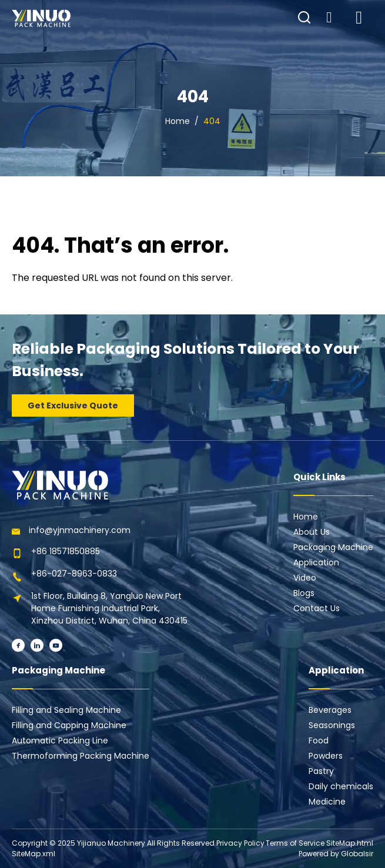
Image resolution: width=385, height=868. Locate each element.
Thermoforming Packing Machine (81, 756)
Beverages (330, 710)
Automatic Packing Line (60, 740)
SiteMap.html (350, 843)
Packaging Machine (333, 547)
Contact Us (317, 608)
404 (212, 121)
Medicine (327, 802)
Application (316, 562)
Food (319, 740)
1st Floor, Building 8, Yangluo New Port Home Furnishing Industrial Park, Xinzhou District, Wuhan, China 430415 (109, 608)
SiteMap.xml (34, 854)
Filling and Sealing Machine (66, 710)
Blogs (304, 593)
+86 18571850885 (66, 551)
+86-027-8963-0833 (74, 574)
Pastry (321, 771)
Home (178, 121)
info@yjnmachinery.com (80, 530)
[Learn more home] (41, 18)
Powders (326, 756)
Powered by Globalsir (336, 854)
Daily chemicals (341, 786)
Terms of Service (295, 843)
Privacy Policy (240, 843)
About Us (312, 532)
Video (305, 578)
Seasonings (332, 725)
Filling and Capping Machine (69, 725)
